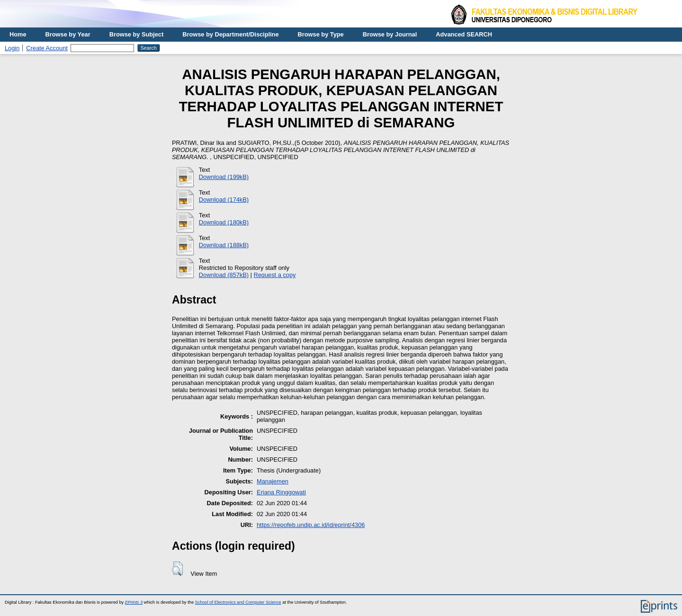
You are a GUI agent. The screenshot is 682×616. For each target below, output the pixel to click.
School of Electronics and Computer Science (238, 602)
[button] (177, 569)
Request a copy (275, 275)
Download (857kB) (224, 275)
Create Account (47, 48)
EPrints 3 (134, 602)
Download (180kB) (224, 222)
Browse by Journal (390, 34)
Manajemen (273, 481)
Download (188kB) (224, 245)
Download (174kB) (224, 200)
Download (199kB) (224, 177)
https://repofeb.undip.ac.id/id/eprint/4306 (311, 525)
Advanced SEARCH (464, 34)
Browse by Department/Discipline (230, 34)
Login (12, 48)
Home (18, 34)
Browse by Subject (137, 34)
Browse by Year (68, 34)
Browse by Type (321, 34)
